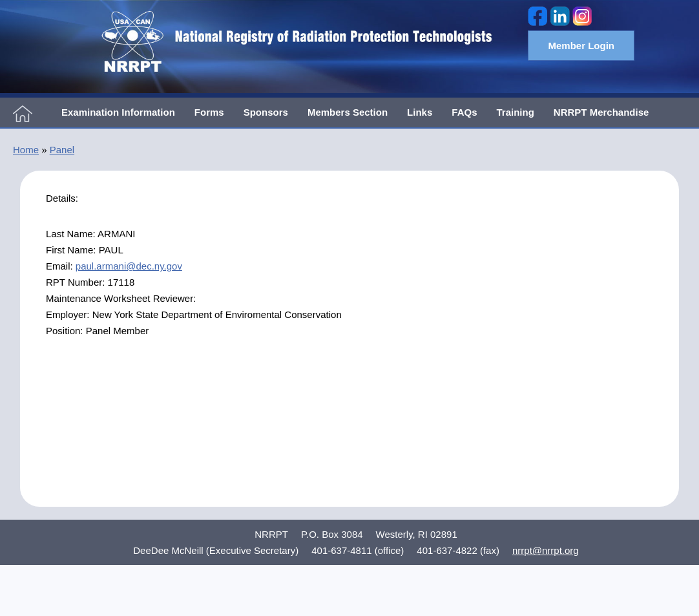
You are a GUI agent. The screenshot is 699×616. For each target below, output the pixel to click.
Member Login (581, 46)
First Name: (72, 250)
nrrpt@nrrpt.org (546, 550)
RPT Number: (77, 282)
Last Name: (72, 234)
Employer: (69, 314)
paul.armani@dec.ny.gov (129, 266)
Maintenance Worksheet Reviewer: (121, 298)
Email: (61, 266)
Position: (66, 331)
